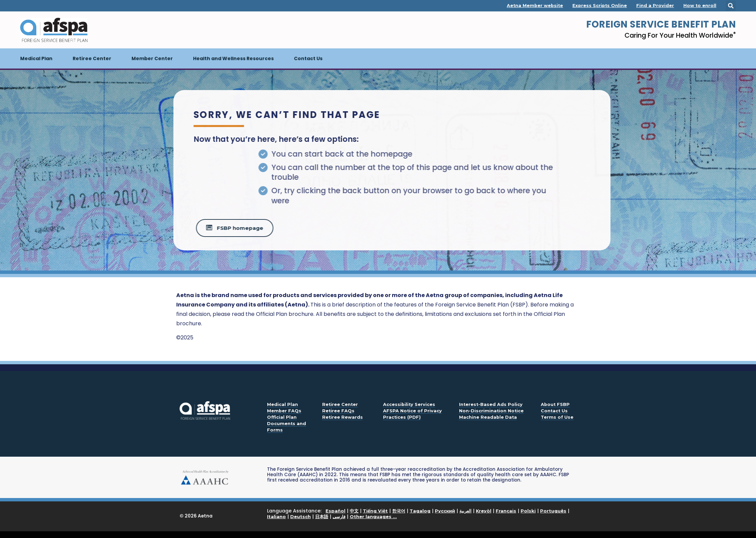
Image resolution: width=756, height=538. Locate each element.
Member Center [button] (152, 58)
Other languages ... (373, 516)
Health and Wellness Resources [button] (233, 58)
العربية (465, 511)
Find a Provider (655, 6)
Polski (528, 511)
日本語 (322, 516)
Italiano (276, 516)
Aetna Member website (535, 6)
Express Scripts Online (600, 6)
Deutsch (300, 516)
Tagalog (420, 511)
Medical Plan (41, 55)
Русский (445, 511)
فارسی (339, 516)
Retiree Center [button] (92, 58)
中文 (354, 511)
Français (506, 511)
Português (553, 511)
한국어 (399, 511)
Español (335, 511)
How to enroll (700, 6)
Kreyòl (484, 511)
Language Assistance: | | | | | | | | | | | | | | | (418, 514)
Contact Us (308, 58)
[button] (731, 6)
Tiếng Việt (375, 511)
